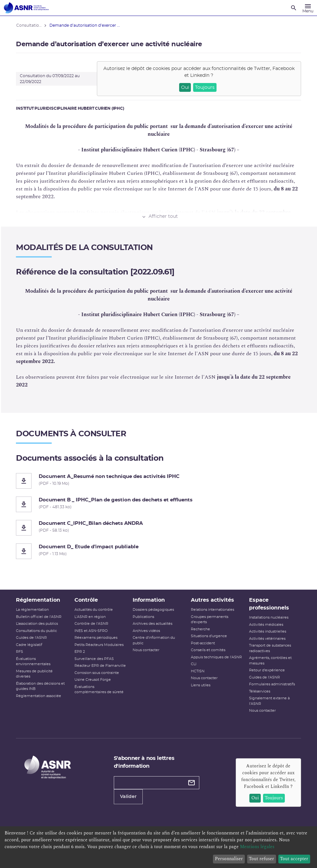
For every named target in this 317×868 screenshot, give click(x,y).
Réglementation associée (39, 696)
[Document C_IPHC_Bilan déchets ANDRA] (158, 528)
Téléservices (260, 691)
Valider (128, 797)
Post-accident (203, 643)
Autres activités (212, 600)
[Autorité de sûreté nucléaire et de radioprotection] (26, 8)
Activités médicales (266, 625)
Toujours (205, 88)
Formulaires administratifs (272, 684)
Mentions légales (257, 847)
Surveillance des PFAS (94, 659)
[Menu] (308, 8)
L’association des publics (37, 624)
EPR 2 (80, 652)
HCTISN (198, 671)
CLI (194, 664)
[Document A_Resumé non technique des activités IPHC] (158, 481)
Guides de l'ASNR (32, 638)
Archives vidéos (146, 631)
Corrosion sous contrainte (97, 673)
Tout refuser (261, 859)
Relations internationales (212, 610)
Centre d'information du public (154, 640)
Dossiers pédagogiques (153, 610)
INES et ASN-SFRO (91, 631)
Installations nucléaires (269, 617)
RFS (20, 652)
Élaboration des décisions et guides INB (41, 686)
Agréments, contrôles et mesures (270, 661)
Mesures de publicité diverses (35, 674)
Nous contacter (146, 650)
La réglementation (33, 610)
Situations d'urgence (209, 636)
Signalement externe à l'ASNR (269, 701)
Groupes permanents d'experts (210, 620)
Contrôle (86, 600)
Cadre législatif (29, 645)
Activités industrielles (268, 631)
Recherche (200, 629)
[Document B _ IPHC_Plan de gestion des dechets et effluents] (158, 504)
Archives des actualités (152, 624)
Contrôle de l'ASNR (91, 624)
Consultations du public (37, 631)
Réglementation (38, 600)
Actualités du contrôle (94, 610)
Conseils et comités (208, 650)
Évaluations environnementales (33, 662)
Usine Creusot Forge (93, 680)
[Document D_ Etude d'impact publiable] (158, 551)
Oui (185, 88)
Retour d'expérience (267, 670)
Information (149, 600)
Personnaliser (229, 859)
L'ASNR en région (90, 617)
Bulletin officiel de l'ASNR (39, 617)
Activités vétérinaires (267, 639)
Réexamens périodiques (96, 638)
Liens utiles (201, 685)
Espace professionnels (269, 604)
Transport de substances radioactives (270, 648)
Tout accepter (294, 859)
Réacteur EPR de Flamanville (100, 666)
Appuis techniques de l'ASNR (216, 657)
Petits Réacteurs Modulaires (99, 645)
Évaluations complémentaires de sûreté (99, 690)
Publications (143, 617)
